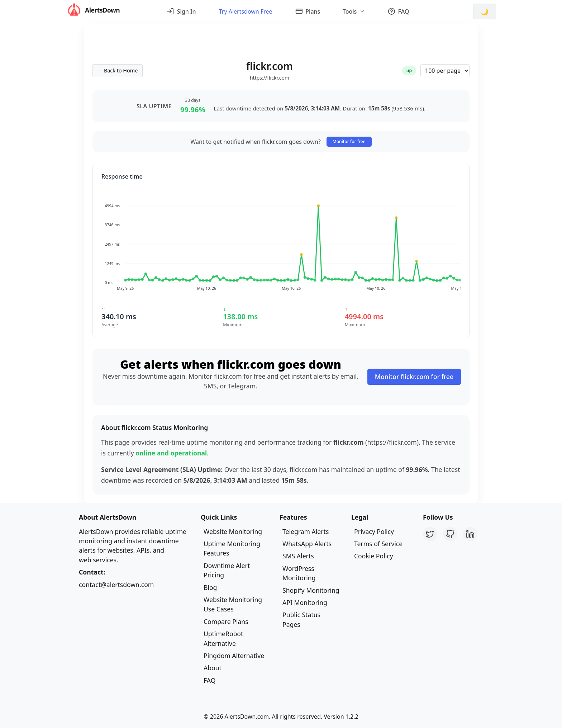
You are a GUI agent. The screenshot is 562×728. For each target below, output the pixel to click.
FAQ (399, 11)
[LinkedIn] (470, 534)
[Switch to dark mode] (485, 11)
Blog (210, 587)
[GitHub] (450, 534)
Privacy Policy (374, 531)
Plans (308, 11)
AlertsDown (93, 10)
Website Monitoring (233, 531)
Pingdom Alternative (234, 656)
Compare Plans (226, 621)
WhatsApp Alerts (307, 544)
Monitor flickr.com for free (414, 377)
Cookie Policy (374, 556)
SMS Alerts (298, 556)
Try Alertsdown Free (246, 11)
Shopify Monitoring (311, 590)
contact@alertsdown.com (116, 585)
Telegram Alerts (306, 531)
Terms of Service (378, 544)
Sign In (181, 11)
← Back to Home (118, 70)
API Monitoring (305, 602)
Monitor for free (349, 141)
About (213, 668)
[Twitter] (430, 534)
